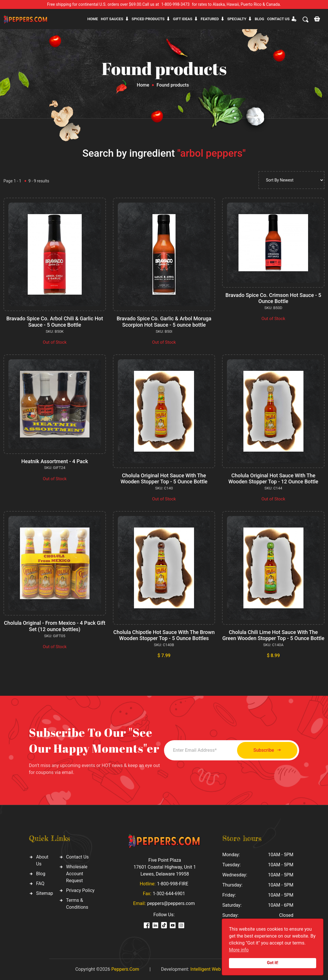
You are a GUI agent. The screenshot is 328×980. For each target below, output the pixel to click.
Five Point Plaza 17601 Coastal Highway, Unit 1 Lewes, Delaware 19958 (165, 867)
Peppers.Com (125, 969)
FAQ (40, 883)
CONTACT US (278, 19)
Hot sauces (112, 19)
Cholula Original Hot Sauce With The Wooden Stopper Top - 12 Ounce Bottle (273, 479)
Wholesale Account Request (77, 874)
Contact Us (78, 857)
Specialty (237, 19)
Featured (210, 19)
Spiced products (148, 19)
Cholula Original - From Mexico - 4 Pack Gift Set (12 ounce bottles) (55, 626)
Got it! (273, 963)
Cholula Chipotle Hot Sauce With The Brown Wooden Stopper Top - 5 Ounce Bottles (164, 635)
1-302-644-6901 (169, 894)
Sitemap (45, 893)
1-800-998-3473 (176, 4)
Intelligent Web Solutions (216, 969)
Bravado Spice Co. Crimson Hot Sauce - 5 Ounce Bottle (273, 298)
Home (93, 19)
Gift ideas (183, 19)
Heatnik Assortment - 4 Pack (55, 461)
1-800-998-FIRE (173, 884)
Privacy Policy (80, 890)
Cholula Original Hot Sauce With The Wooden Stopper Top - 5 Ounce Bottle (164, 479)
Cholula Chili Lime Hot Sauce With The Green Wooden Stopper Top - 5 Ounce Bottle (273, 635)
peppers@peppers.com (171, 903)
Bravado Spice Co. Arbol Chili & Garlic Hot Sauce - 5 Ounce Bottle (55, 322)
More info (239, 950)
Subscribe (267, 750)
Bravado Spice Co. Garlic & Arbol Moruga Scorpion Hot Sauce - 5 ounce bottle (164, 322)
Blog (259, 19)
